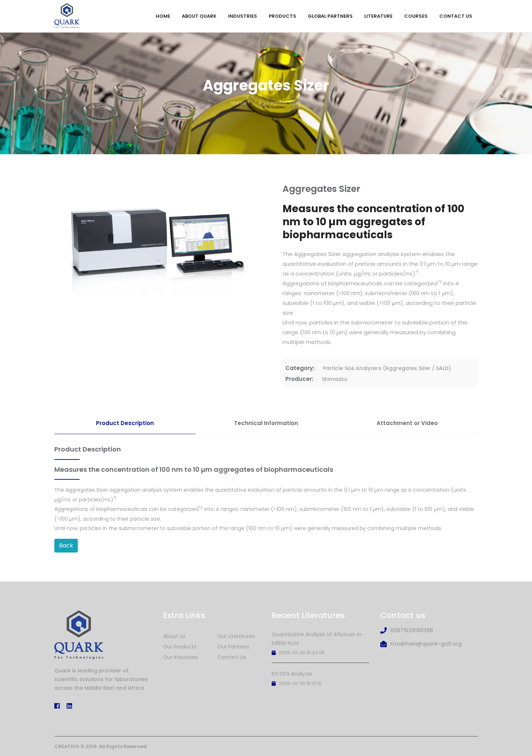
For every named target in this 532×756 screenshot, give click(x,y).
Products (282, 16)
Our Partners (233, 647)
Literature (378, 16)
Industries (243, 16)
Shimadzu (335, 379)
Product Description (125, 423)
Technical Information (266, 423)
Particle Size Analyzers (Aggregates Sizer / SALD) (387, 368)
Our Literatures (236, 636)
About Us (174, 636)
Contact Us (456, 16)
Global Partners (330, 16)
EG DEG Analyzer (292, 674)
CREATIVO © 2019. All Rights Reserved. (101, 746)
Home (163, 16)
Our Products (180, 647)
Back (66, 545)
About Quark (199, 16)
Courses (416, 16)
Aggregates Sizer (279, 103)
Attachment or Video (407, 423)
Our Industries (181, 657)
